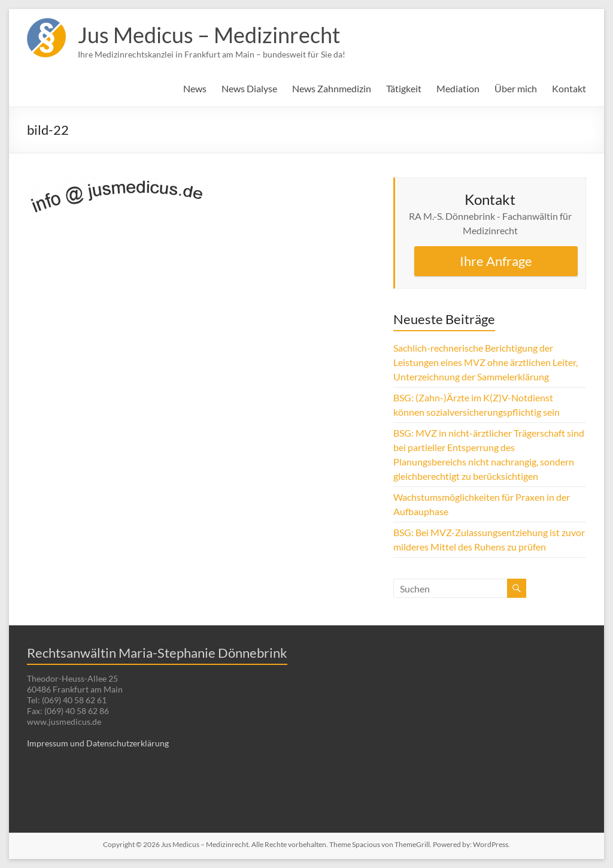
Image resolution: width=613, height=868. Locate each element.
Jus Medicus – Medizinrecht (209, 35)
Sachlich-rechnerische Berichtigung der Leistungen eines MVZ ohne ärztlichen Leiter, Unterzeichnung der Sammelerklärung (485, 362)
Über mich (516, 88)
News (195, 88)
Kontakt (569, 88)
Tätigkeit (404, 88)
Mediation (458, 88)
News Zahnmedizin (332, 88)
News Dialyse (249, 88)
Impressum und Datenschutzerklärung (98, 743)
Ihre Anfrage (496, 261)
